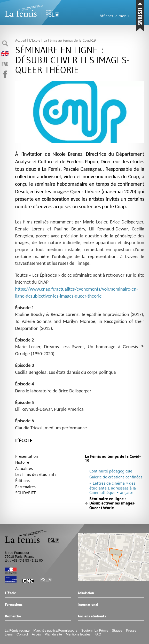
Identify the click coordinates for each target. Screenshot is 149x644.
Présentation (27, 456)
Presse (131, 630)
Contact (22, 634)
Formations (14, 605)
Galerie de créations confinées (116, 477)
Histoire (22, 462)
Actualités (24, 468)
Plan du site (53, 634)
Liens (9, 634)
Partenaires (25, 487)
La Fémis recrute (17, 630)
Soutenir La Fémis (95, 630)
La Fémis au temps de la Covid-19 (113, 459)
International (88, 605)
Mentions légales (78, 634)
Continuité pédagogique (111, 471)
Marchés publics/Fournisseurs (56, 630)
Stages (117, 630)
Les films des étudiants (36, 474)
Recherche (13, 616)
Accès (36, 634)
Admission (86, 593)
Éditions (22, 480)
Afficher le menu (114, 16)
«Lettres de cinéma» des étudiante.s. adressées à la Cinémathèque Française (113, 488)
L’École (24, 441)
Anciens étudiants (92, 616)
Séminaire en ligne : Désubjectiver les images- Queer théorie (112, 503)
